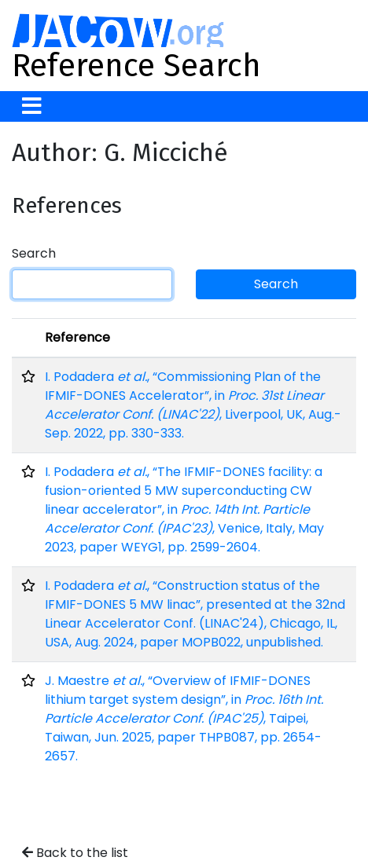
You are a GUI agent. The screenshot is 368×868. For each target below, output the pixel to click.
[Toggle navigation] (32, 106)
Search (34, 253)
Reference (77, 337)
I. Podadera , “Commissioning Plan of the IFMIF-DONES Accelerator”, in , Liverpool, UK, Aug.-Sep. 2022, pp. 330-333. (193, 405)
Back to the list (75, 853)
